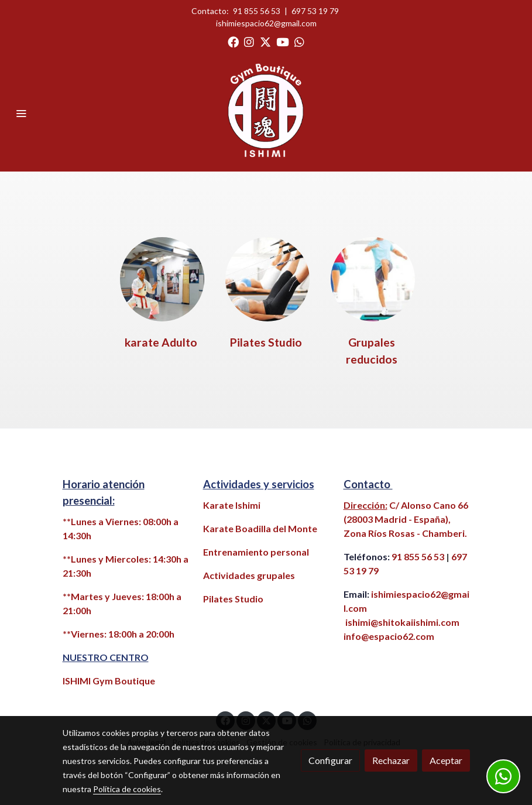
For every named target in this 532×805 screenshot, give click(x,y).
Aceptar (446, 760)
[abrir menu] (21, 113)
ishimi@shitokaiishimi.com (402, 622)
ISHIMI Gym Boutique (109, 681)
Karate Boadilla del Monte (260, 528)
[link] (266, 113)
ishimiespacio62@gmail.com (266, 23)
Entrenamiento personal (256, 552)
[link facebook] (233, 41)
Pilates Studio (233, 599)
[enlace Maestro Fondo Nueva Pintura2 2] (162, 278)
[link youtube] (283, 41)
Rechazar (391, 760)
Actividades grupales (249, 575)
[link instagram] (249, 41)
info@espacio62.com (389, 636)
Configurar (330, 760)
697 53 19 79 (315, 11)
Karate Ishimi (232, 505)
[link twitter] (265, 41)
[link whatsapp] (299, 41)
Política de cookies (127, 789)
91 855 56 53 (257, 11)
